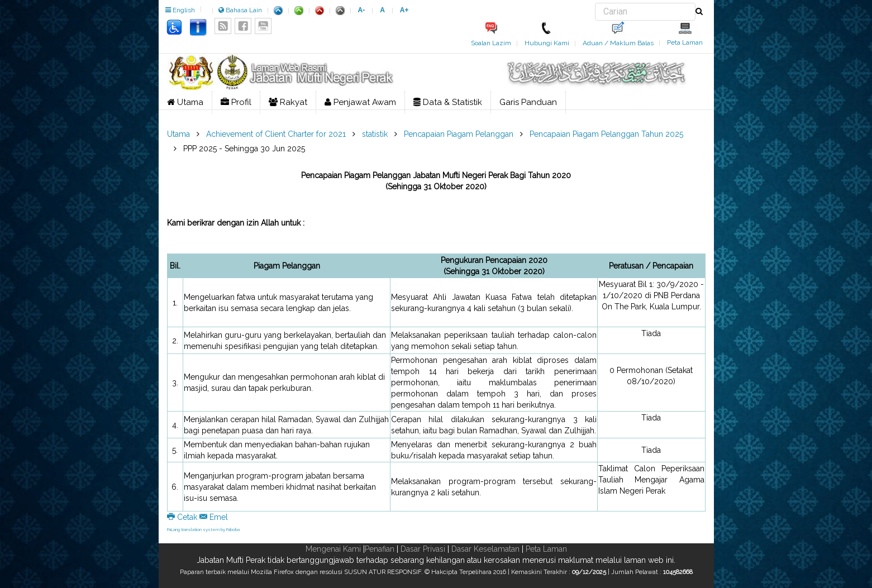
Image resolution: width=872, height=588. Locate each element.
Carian (595, 3)
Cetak (183, 517)
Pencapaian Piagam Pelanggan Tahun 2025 (606, 134)
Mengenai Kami (333, 549)
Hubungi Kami (547, 43)
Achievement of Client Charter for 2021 (276, 134)
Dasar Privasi (423, 549)
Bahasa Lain (240, 10)
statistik (375, 134)
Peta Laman (685, 42)
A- (362, 10)
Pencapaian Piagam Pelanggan (459, 134)
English (180, 10)
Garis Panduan (528, 102)
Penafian (380, 549)
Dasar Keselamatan (485, 549)
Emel (214, 517)
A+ (404, 10)
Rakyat (288, 102)
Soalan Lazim (491, 43)
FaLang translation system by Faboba (203, 529)
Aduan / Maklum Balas (618, 43)
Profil (236, 102)
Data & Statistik (448, 102)
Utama (185, 102)
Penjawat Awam (360, 102)
